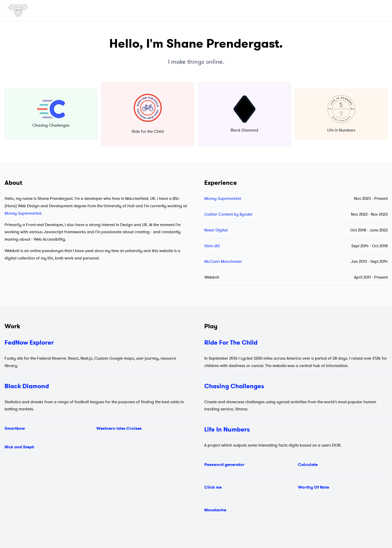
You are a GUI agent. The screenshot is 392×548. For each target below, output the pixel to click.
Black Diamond (27, 386)
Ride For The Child (231, 343)
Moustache (215, 510)
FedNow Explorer (29, 343)
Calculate (308, 465)
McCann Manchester (223, 262)
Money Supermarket (23, 213)
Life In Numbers (227, 429)
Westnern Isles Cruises (119, 428)
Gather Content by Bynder (228, 214)
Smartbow (15, 428)
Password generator (224, 465)
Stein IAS (212, 246)
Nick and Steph (19, 447)
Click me (213, 487)
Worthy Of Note (314, 487)
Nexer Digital (216, 230)
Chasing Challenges (234, 386)
